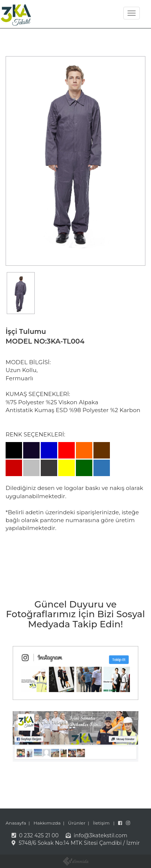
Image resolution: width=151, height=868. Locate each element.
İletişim (101, 823)
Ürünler (77, 823)
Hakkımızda (47, 823)
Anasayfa (16, 823)
